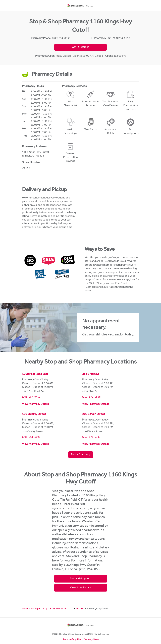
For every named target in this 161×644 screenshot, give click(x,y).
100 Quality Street (34, 414)
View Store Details (81, 588)
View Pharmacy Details (35, 404)
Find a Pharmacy (81, 455)
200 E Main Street (94, 414)
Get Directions (81, 47)
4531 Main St (91, 374)
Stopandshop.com (81, 579)
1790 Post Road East (35, 374)
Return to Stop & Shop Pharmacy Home (81, 640)
